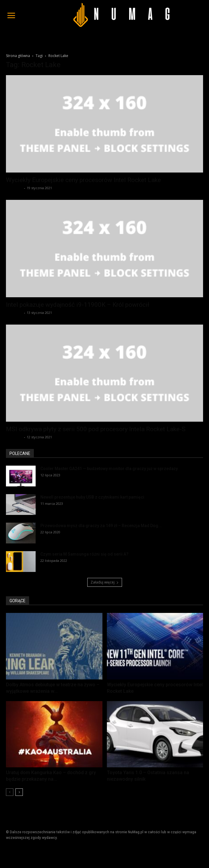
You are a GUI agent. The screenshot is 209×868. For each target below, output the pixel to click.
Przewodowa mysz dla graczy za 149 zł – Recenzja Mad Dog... (101, 526)
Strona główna (18, 56)
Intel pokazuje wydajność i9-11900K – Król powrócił (78, 305)
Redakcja (14, 188)
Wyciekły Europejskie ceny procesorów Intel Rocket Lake (83, 180)
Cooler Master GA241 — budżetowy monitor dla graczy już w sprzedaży (109, 469)
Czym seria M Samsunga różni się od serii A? (84, 554)
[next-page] (19, 792)
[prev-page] (10, 792)
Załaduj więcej (105, 582)
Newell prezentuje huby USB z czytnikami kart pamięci (92, 497)
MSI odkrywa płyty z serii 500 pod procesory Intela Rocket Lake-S (96, 429)
